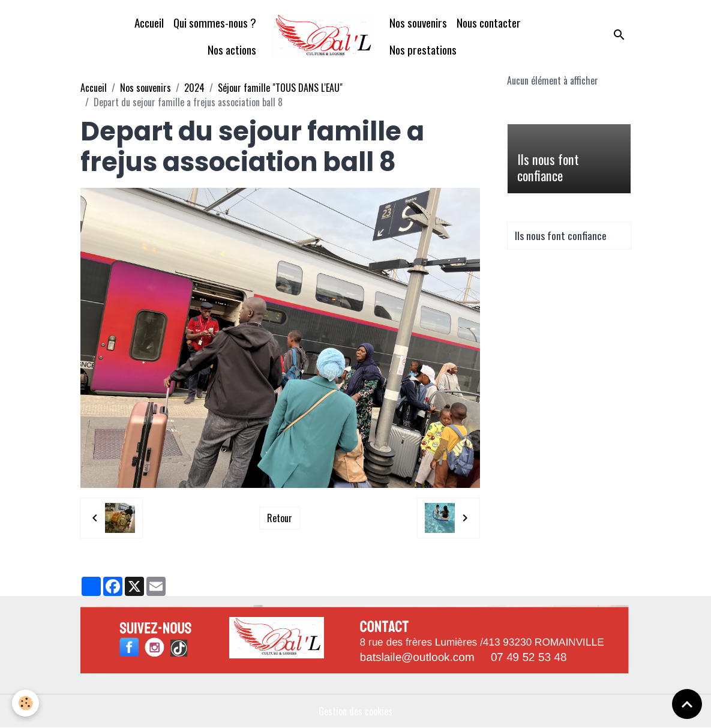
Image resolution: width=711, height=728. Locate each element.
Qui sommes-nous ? (215, 23)
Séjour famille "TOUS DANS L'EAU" (280, 88)
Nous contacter (489, 23)
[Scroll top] (687, 704)
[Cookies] (25, 703)
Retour (280, 518)
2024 (194, 88)
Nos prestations (423, 50)
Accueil (149, 23)
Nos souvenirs (418, 23)
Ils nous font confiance (548, 167)
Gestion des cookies (355, 711)
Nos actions (232, 50)
